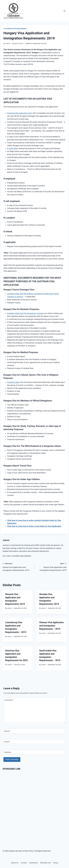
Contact (24, 863)
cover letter (13, 148)
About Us (15, 863)
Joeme (8, 43)
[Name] (34, 731)
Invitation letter (13, 382)
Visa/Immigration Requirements (15, 29)
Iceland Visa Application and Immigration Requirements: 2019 (18, 567)
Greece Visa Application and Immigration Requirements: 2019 (51, 567)
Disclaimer (34, 863)
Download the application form (20, 113)
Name (8, 731)
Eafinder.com (46, 863)
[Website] (34, 752)
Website (8, 752)
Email (7, 742)
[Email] (34, 742)
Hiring (56, 863)
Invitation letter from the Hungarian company (25, 313)
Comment (9, 700)
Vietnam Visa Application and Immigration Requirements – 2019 (51, 626)
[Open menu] (64, 11)
